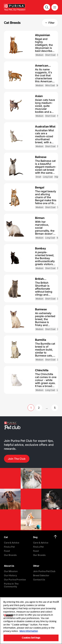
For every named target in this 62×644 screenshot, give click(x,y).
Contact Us (39, 580)
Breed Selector (41, 575)
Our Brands (10, 555)
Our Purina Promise (15, 580)
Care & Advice (12, 543)
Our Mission (11, 571)
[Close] (58, 602)
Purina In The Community (11, 585)
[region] (31, 621)
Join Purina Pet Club (44, 571)
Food (7, 551)
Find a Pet (9, 547)
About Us (9, 566)
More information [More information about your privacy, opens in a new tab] (29, 631)
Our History (10, 575)
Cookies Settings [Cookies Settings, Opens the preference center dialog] (31, 638)
